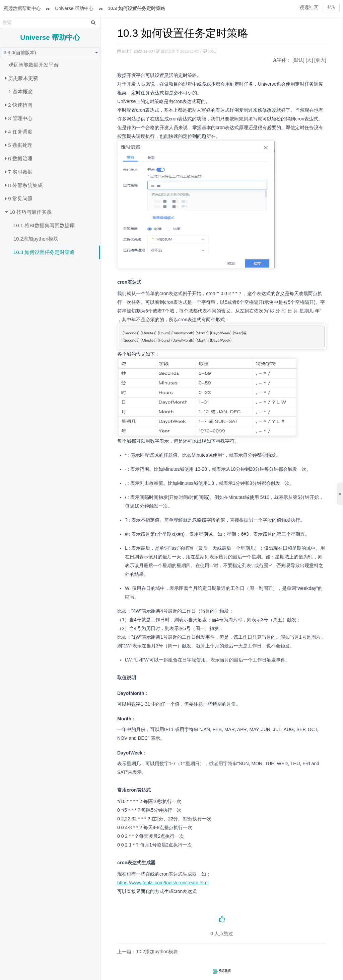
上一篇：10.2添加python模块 (148, 952)
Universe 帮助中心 (74, 8)
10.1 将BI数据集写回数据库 (44, 225)
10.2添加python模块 (36, 239)
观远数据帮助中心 (22, 8)
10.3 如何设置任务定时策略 (136, 8)
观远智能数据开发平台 (33, 65)
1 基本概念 (21, 92)
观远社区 (309, 7)
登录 (331, 7)
